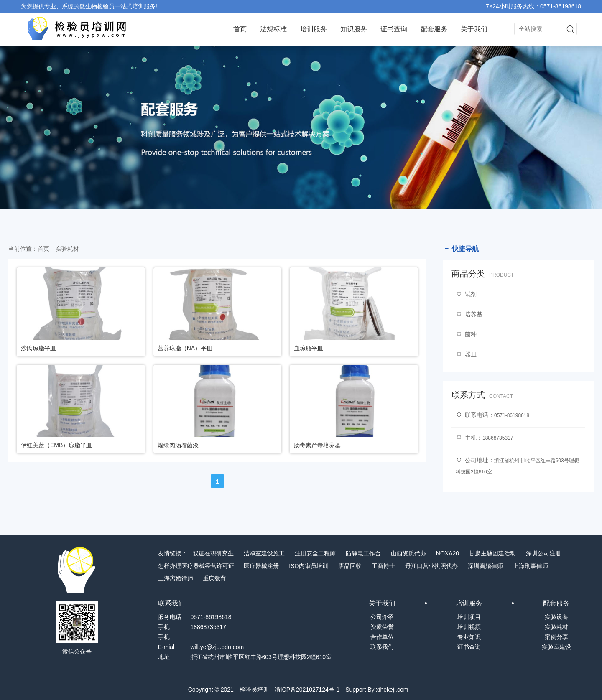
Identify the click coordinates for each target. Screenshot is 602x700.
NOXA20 (448, 553)
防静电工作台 (363, 553)
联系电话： (492, 415)
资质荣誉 (382, 627)
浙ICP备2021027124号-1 (307, 690)
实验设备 (556, 617)
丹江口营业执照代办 (431, 566)
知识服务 (354, 29)
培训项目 (469, 617)
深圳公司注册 (543, 553)
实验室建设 (556, 647)
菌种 (466, 334)
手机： (484, 437)
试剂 (466, 294)
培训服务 (314, 29)
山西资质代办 (408, 553)
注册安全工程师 (315, 553)
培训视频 (469, 627)
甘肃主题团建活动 (492, 553)
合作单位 (382, 637)
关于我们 (474, 29)
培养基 (469, 314)
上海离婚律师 (176, 578)
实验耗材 (67, 249)
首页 (240, 29)
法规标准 (273, 29)
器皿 (466, 354)
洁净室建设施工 (264, 553)
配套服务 (434, 29)
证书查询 (394, 29)
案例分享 (556, 637)
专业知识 (469, 637)
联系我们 (382, 647)
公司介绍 (382, 617)
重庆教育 (214, 578)
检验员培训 (254, 690)
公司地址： (517, 466)
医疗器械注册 (261, 566)
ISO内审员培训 (309, 566)
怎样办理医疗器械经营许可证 (196, 566)
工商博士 (383, 566)
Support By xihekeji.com (377, 690)
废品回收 (350, 566)
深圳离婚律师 (485, 566)
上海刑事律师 (531, 566)
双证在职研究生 (213, 553)
